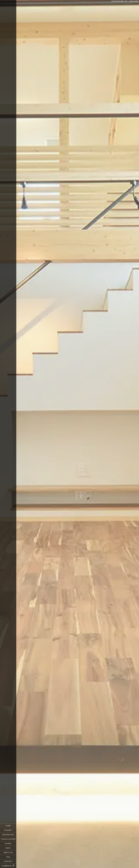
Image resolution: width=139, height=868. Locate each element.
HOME (8, 826)
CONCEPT (8, 830)
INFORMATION (8, 835)
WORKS (8, 844)
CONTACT (8, 861)
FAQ (8, 857)
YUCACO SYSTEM (8, 839)
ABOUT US (8, 852)
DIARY (8, 848)
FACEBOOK (8, 866)
